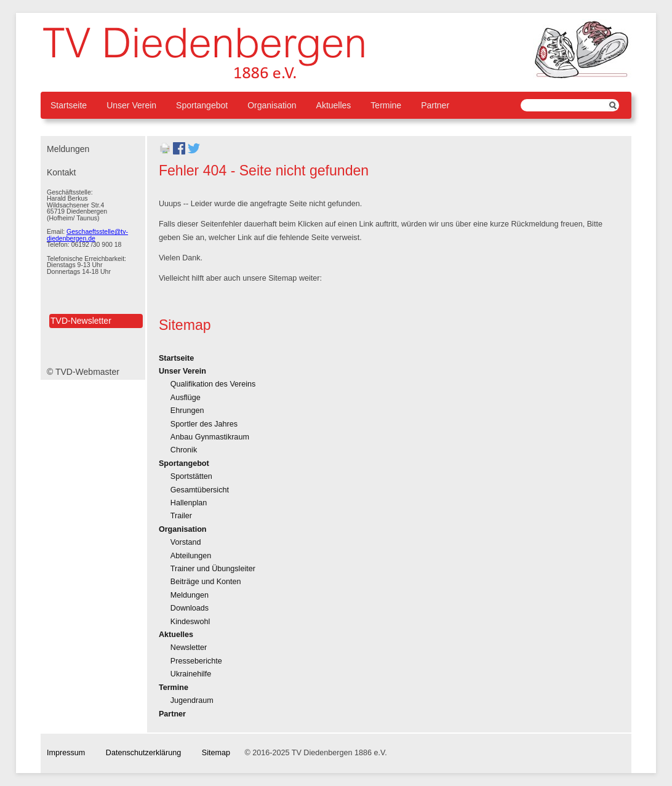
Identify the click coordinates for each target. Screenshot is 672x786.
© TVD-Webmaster (83, 372)
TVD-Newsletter (81, 321)
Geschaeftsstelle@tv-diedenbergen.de (87, 235)
